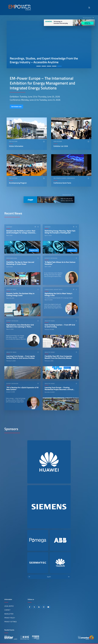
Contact (7, 610)
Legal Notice (9, 606)
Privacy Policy (10, 618)
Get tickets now (16, 107)
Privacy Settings (11, 622)
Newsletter (9, 614)
